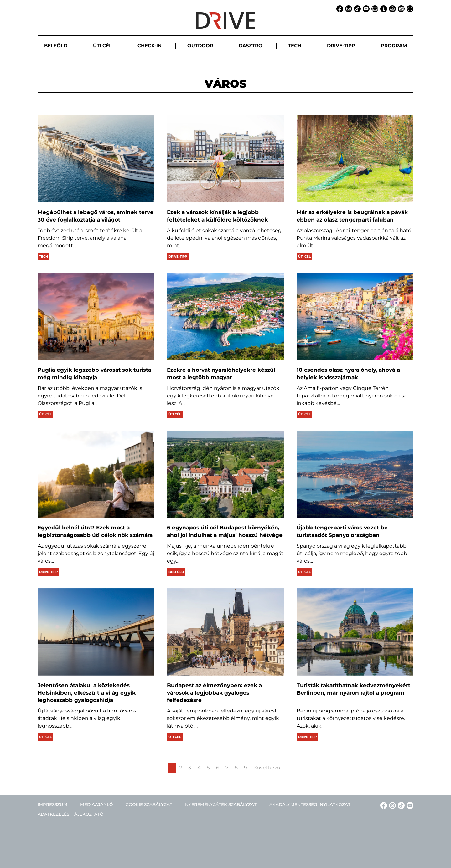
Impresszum (52, 804)
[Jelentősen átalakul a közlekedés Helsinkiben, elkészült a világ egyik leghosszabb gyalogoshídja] (96, 632)
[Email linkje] (374, 8)
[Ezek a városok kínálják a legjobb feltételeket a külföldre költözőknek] (225, 159)
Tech (44, 256)
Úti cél (304, 256)
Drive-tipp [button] (341, 46)
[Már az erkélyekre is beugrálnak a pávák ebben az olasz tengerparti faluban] (355, 159)
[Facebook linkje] (339, 8)
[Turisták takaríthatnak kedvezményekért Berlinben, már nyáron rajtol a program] (355, 632)
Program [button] (394, 46)
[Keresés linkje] (409, 8)
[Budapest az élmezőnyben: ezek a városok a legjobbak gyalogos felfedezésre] (225, 632)
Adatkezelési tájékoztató (70, 814)
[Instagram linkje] (348, 8)
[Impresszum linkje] (383, 8)
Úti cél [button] (102, 46)
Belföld (176, 572)
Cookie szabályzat (149, 804)
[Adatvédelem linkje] (391, 8)
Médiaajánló (96, 804)
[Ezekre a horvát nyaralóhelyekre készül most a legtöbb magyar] (225, 317)
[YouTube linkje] (365, 8)
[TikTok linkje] (356, 8)
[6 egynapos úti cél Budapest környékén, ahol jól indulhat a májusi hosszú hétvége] (225, 474)
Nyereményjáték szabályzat (221, 804)
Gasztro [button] (251, 46)
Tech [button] (295, 46)
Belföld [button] (56, 46)
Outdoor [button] (200, 46)
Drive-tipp (178, 256)
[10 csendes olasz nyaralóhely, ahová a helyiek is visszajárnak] (355, 317)
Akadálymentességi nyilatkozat (310, 804)
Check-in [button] (150, 46)
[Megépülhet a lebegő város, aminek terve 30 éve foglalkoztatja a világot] (96, 159)
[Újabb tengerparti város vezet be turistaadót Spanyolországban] (355, 474)
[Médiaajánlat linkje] (400, 8)
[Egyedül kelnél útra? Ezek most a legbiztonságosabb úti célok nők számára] (96, 474)
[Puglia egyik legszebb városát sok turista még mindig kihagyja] (96, 317)
